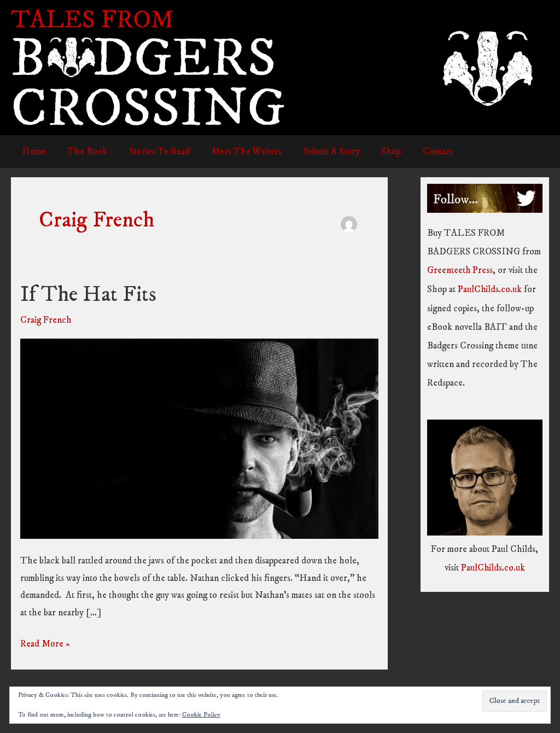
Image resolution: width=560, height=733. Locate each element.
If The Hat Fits (88, 295)
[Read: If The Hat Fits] (199, 438)
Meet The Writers (236, 152)
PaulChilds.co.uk (490, 289)
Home (32, 152)
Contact (418, 152)
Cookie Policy (201, 715)
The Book (83, 152)
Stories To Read (152, 152)
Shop (375, 152)
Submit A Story (318, 152)
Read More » (45, 644)
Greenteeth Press (460, 270)
